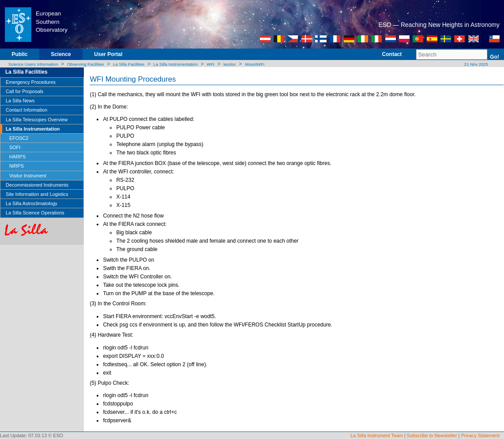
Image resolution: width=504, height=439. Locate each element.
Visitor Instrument (28, 176)
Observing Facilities (86, 64)
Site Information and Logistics (37, 194)
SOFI (15, 147)
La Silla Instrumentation (176, 64)
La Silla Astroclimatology (32, 203)
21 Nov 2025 (476, 64)
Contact (392, 54)
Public (19, 54)
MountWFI (255, 64)
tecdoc (229, 64)
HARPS (17, 157)
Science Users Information (33, 64)
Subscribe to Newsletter (432, 435)
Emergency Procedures (31, 82)
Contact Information (26, 110)
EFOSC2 (19, 138)
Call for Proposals (24, 91)
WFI (211, 64)
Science (61, 54)
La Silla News (20, 101)
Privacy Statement (480, 435)
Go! (495, 57)
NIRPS (17, 166)
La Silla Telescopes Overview (37, 120)
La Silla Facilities (129, 64)
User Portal (108, 54)
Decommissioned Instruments (37, 185)
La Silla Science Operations (35, 213)
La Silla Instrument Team (377, 435)
